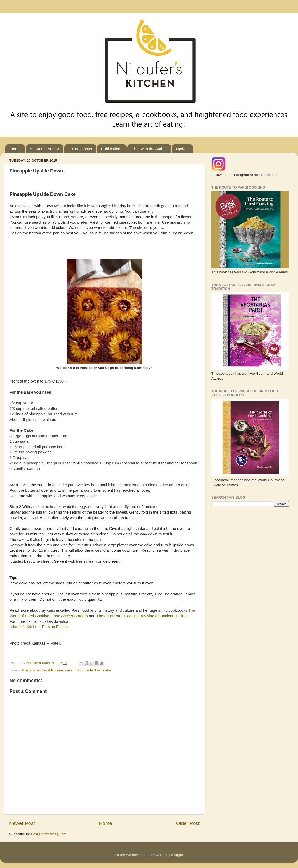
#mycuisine (31, 670)
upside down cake (97, 670)
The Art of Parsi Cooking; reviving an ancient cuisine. (142, 616)
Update (182, 149)
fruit (78, 670)
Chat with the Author (149, 149)
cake (69, 670)
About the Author (45, 149)
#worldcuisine (52, 670)
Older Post (188, 823)
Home (15, 149)
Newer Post (22, 823)
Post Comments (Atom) (49, 834)
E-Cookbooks (80, 149)
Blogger (177, 855)
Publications (112, 149)
